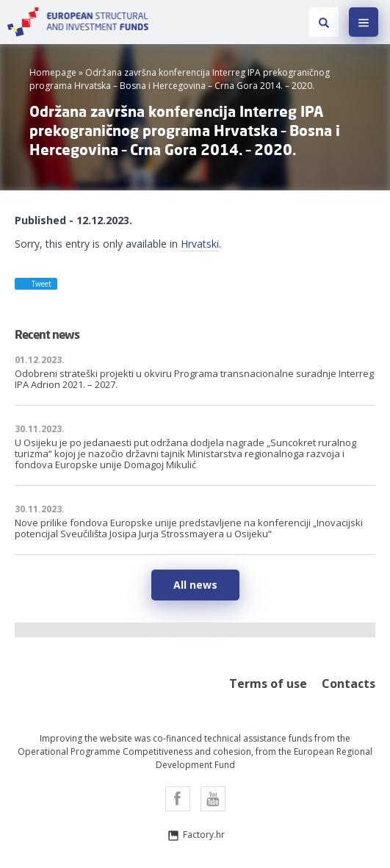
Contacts (349, 684)
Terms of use (268, 684)
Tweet (35, 283)
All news (195, 585)
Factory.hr (195, 835)
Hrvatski (200, 244)
